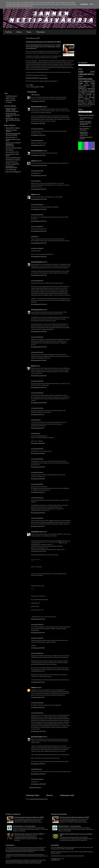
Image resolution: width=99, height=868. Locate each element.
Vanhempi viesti (67, 795)
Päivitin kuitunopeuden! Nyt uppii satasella (13, 134)
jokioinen (81, 100)
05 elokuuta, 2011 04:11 (38, 526)
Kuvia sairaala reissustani (84, 129)
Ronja (33, 366)
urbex (91, 105)
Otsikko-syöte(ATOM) (12, 164)
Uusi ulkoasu (10, 150)
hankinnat (82, 87)
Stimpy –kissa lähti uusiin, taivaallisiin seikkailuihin (86, 123)
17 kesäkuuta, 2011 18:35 (38, 123)
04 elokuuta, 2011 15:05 (38, 479)
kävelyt (80, 105)
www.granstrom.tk (11, 162)
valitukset (92, 97)
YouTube (8, 32)
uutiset (83, 91)
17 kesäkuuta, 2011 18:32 (38, 101)
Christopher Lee (36, 532)
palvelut (81, 96)
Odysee (19, 32)
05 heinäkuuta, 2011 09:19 (39, 347)
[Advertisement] (10, 64)
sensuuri (90, 103)
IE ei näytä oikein (11, 170)
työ (90, 96)
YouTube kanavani (11, 96)
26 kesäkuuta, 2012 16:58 (38, 784)
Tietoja (29, 32)
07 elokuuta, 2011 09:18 (38, 648)
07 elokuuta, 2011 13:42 (38, 682)
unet (88, 106)
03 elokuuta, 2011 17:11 (38, 415)
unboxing (81, 97)
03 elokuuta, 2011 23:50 (38, 443)
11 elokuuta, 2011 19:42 (38, 697)
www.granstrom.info (12, 152)
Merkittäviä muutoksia (13, 160)
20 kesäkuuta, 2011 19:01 (38, 135)
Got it (91, 4)
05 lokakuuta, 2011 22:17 (38, 764)
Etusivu (50, 795)
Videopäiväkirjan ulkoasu (14, 148)
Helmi (33, 194)
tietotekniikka (85, 79)
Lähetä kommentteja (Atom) (39, 799)
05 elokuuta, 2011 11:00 (38, 633)
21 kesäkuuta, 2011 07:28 (38, 155)
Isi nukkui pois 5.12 (85, 126)
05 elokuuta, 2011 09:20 (38, 619)
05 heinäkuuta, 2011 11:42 (39, 387)
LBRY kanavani (10, 98)
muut (32, 87)
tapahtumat (91, 88)
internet (86, 85)
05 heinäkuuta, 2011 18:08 (39, 403)
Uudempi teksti (33, 795)
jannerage (81, 102)
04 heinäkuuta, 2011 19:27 (39, 176)
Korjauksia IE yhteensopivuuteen (12, 167)
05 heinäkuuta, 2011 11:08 (39, 376)
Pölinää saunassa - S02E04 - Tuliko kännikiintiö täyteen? (12, 110)
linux (80, 94)
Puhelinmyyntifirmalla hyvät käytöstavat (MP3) (29, 817)
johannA (34, 161)
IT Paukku (9, 102)
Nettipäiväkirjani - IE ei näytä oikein (24, 826)
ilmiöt (93, 83)
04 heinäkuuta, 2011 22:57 (39, 257)
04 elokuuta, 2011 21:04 (38, 513)
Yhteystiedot (40, 32)
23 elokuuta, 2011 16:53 (38, 707)
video (81, 72)
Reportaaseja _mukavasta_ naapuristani (84, 134)
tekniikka (84, 90)
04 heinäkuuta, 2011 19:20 (39, 165)
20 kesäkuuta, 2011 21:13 (38, 145)
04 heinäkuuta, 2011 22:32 (39, 231)
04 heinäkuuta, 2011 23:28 (39, 275)
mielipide (87, 99)
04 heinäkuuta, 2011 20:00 (39, 199)
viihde (42, 87)
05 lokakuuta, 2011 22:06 (38, 731)
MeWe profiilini (11, 100)
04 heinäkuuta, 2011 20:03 (39, 209)
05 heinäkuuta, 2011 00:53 (39, 332)
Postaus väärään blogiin (13, 158)
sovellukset (92, 91)
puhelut (37, 87)
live (79, 106)
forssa (84, 103)
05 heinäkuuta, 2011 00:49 (39, 304)
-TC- (33, 95)
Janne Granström (36, 107)
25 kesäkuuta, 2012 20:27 (38, 774)
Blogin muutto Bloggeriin (13, 172)
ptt (79, 103)
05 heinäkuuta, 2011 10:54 (39, 360)
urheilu (84, 106)
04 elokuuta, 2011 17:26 (38, 492)
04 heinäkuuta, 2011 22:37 (39, 243)
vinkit (90, 93)
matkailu (89, 94)
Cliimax (34, 687)
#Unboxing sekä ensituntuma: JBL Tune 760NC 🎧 (13, 115)
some (86, 105)
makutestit (81, 88)
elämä (86, 81)
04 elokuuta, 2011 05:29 (38, 453)
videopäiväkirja (86, 74)
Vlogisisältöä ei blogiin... (13, 128)
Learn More (84, 4)
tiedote (83, 93)
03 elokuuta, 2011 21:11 (38, 428)
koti (90, 100)
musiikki (90, 102)
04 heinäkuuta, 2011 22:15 (39, 221)
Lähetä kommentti (35, 788)
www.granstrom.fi (11, 137)
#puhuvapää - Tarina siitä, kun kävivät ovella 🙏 (13, 120)
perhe (93, 90)
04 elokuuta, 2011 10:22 (38, 467)
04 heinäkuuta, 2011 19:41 (39, 189)
